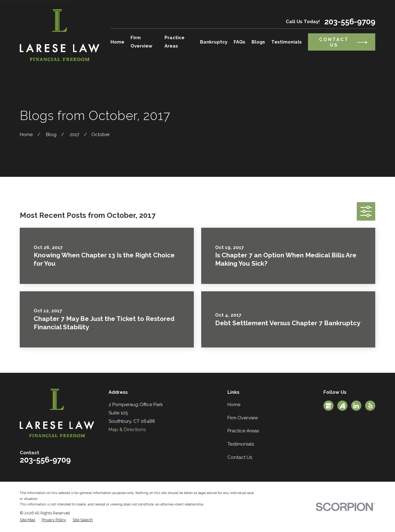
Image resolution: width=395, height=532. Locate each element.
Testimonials (241, 444)
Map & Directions (127, 430)
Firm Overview (243, 418)
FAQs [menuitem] (239, 42)
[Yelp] (370, 406)
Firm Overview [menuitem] (141, 42)
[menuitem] (27, 520)
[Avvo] (342, 406)
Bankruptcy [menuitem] (214, 42)
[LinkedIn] (356, 406)
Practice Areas (243, 431)
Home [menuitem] (117, 42)
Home (234, 405)
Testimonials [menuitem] (287, 42)
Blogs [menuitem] (258, 42)
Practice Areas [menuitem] (175, 42)
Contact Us (240, 457)
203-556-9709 (350, 22)
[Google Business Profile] (328, 406)
